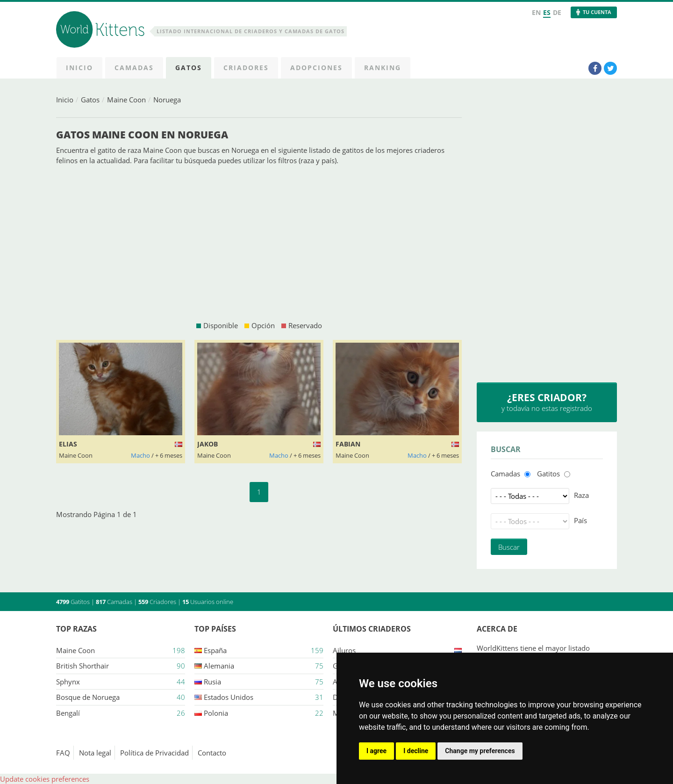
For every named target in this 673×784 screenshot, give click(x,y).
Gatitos (548, 474)
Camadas (505, 474)
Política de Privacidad (154, 753)
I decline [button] (416, 751)
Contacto (212, 753)
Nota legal (95, 753)
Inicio (65, 100)
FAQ (63, 753)
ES (547, 12)
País (580, 520)
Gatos (90, 100)
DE (557, 12)
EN (536, 12)
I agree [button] (376, 751)
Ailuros (344, 650)
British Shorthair (82, 666)
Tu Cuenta (597, 12)
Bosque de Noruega (88, 697)
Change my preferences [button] (480, 751)
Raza (581, 495)
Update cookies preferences (45, 779)
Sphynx (68, 682)
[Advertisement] (259, 243)
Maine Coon (126, 100)
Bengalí (68, 713)
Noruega (167, 100)
